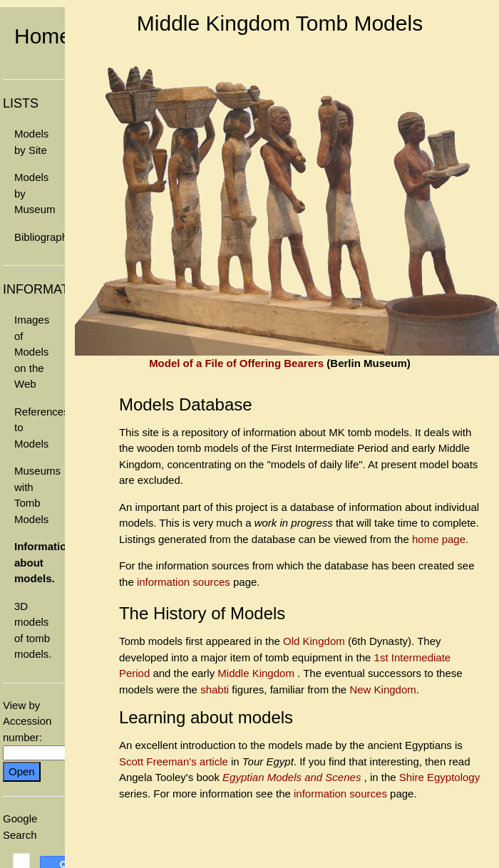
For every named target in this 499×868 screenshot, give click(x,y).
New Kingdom (382, 689)
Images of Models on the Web (32, 352)
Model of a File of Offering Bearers (236, 363)
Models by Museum (35, 193)
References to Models (40, 428)
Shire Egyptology (439, 777)
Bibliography (40, 237)
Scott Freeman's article (174, 761)
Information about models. (40, 562)
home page (439, 539)
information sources (184, 582)
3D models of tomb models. (33, 630)
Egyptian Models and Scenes (293, 777)
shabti (216, 689)
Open (22, 771)
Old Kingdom (315, 641)
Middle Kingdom (257, 673)
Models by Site (31, 142)
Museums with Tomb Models (37, 495)
